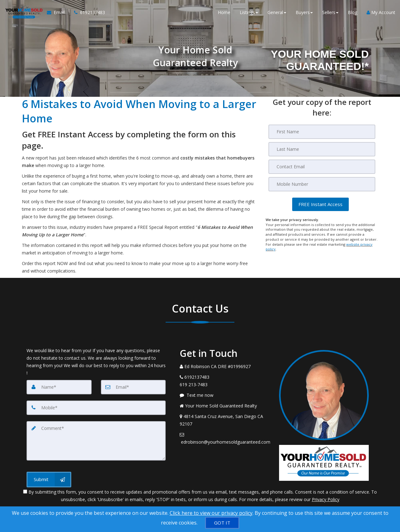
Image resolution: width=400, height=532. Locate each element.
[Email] (322, 167)
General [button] (277, 12)
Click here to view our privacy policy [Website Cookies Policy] (211, 513)
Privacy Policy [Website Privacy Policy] (326, 499)
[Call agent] (87, 12)
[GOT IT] (222, 523)
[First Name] (322, 132)
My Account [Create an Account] (381, 12)
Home (224, 12)
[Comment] (96, 441)
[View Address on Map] (225, 420)
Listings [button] (249, 12)
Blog (352, 12)
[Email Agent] (58, 12)
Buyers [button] (304, 12)
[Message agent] (225, 395)
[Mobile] (322, 184)
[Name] (59, 387)
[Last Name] (322, 149)
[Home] (23, 12)
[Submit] (49, 480)
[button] (320, 204)
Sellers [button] (330, 12)
